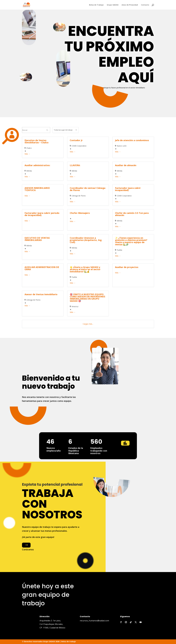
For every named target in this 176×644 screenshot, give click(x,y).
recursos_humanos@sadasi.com (94, 621)
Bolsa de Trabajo (96, 5)
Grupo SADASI (113, 5)
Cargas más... (88, 324)
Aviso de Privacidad (130, 5)
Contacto (145, 5)
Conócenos (28, 549)
